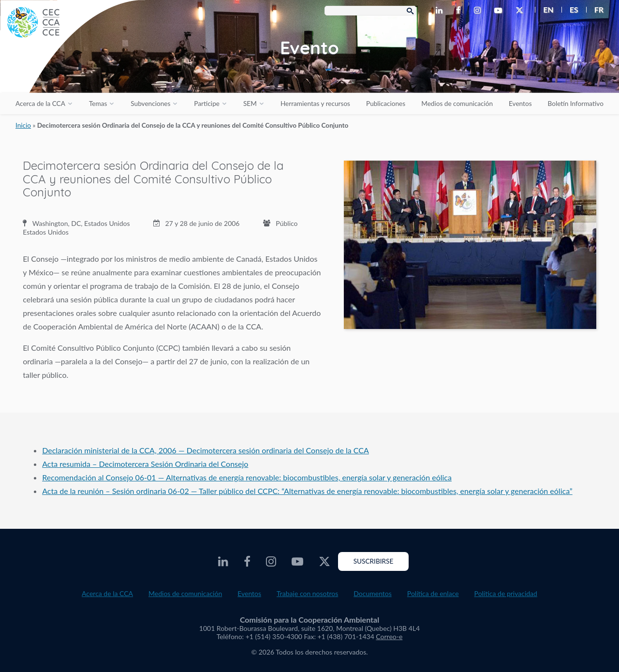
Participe (207, 104)
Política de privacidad (506, 593)
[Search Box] (370, 11)
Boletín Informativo (576, 104)
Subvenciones (150, 104)
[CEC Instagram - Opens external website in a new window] (479, 11)
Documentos (373, 593)
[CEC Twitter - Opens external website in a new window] (521, 11)
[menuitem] (544, 10)
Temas (98, 104)
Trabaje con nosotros (307, 593)
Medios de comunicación (457, 104)
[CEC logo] (73, 73)
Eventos (520, 104)
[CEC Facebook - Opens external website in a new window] (460, 11)
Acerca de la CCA (40, 104)
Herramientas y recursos (315, 104)
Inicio (23, 125)
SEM (250, 104)
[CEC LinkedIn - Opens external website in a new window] (441, 11)
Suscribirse (374, 561)
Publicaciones (386, 104)
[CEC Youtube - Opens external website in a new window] (500, 11)
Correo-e (389, 636)
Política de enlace (433, 593)
